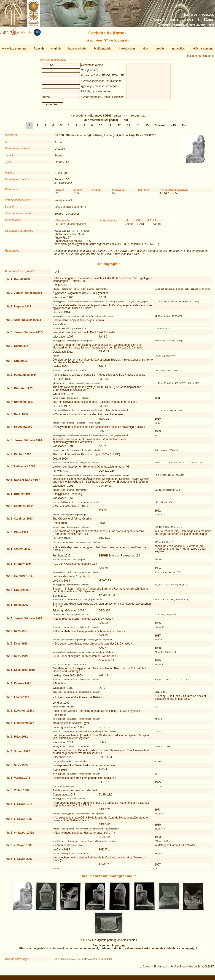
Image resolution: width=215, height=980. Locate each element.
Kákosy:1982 (23, 685)
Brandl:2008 (22, 281)
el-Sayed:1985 (23, 847)
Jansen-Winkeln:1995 (28, 620)
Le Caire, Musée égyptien (70, 226)
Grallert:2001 (23, 592)
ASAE (102, 839)
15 (147, 127)
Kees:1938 (21, 645)
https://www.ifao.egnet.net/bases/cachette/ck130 (84, 961)
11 (110, 127)
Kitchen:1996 (23, 456)
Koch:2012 (21, 348)
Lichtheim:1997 (24, 725)
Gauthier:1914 (23, 578)
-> (120, 117)
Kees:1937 (21, 633)
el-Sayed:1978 (23, 806)
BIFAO (103, 784)
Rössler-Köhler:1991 (28, 482)
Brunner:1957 (23, 496)
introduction (127, 49)
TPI (57, 209)
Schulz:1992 (22, 753)
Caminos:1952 (23, 508)
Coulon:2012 (22, 550)
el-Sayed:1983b (24, 834)
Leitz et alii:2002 (25, 468)
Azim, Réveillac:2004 (27, 322)
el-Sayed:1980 (23, 821)
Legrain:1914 (23, 308)
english (56, 49)
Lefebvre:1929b (24, 712)
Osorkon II (80, 209)
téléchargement (203, 49)
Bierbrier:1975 (23, 390)
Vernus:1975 (22, 780)
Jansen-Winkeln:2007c (29, 334)
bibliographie (103, 49)
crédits (160, 49)
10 (101, 127)
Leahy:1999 (22, 699)
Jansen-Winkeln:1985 (28, 295)
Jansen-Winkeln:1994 (28, 442)
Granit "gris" (62, 175)
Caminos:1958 (23, 520)
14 (138, 127)
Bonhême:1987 (24, 404)
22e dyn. (66, 209)
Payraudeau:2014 (26, 377)
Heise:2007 (21, 607)
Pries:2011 (21, 738)
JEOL (102, 420)
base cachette (77, 49)
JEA (101, 512)
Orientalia (104, 662)
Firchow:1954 (23, 566)
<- (78, 117)
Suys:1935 (21, 767)
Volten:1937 (22, 792)
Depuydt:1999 (23, 429)
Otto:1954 (20, 363)
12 (119, 127)
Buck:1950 (21, 416)
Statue (58, 157)
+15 (173, 127)
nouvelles (179, 49)
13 (128, 127)
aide (145, 49)
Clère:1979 (21, 534)
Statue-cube (62, 164)
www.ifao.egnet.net (15, 49)
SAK (101, 433)
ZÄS (101, 570)
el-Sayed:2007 (23, 861)
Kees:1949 (21, 658)
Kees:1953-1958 (24, 672)
